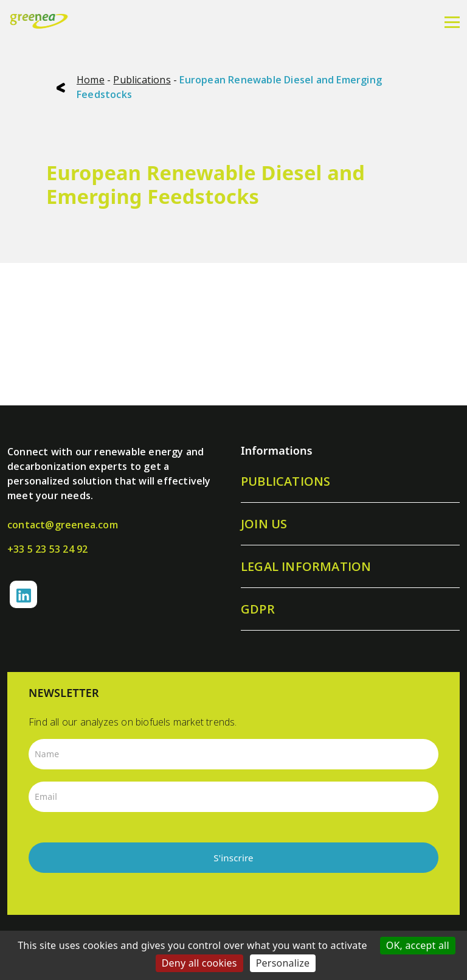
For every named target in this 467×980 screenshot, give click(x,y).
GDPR (258, 609)
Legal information (306, 566)
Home (91, 80)
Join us (264, 524)
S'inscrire (233, 858)
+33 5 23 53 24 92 (47, 549)
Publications (142, 80)
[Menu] (452, 21)
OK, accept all (418, 945)
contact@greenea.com (63, 525)
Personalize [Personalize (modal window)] (283, 963)
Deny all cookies (199, 963)
